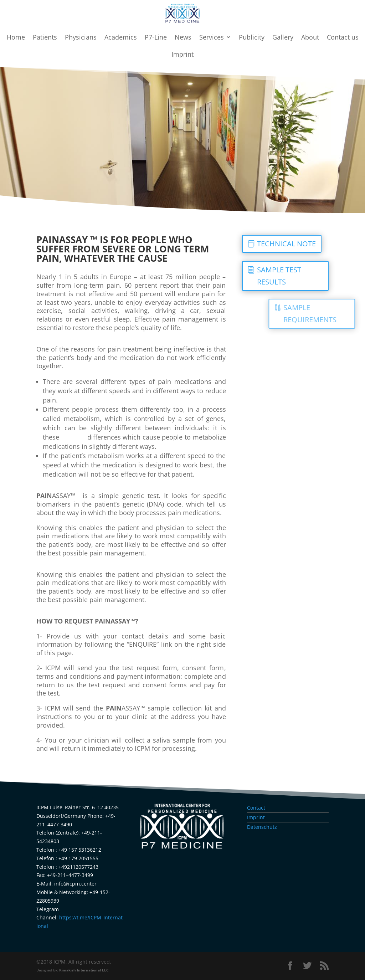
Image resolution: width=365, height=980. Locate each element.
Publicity (252, 38)
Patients (45, 38)
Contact (256, 808)
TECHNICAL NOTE (309, 244)
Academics (121, 38)
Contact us (343, 38)
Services (212, 38)
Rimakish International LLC (84, 970)
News (183, 38)
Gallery (283, 38)
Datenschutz (262, 827)
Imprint (182, 55)
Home (16, 38)
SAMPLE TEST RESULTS (301, 276)
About (310, 38)
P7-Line (156, 38)
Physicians (81, 38)
